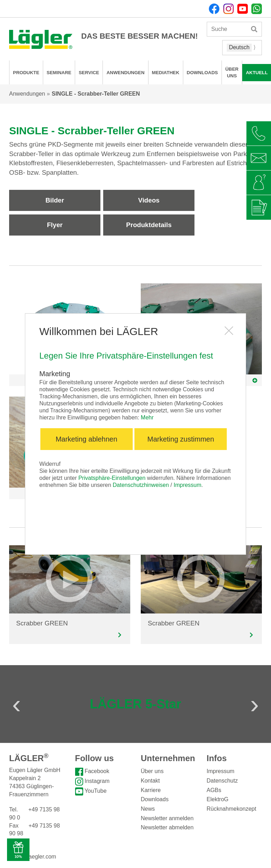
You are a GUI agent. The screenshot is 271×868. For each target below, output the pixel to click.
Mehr (147, 417)
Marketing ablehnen (86, 439)
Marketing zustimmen (181, 439)
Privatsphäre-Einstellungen (112, 478)
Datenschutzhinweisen (141, 485)
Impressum (187, 485)
